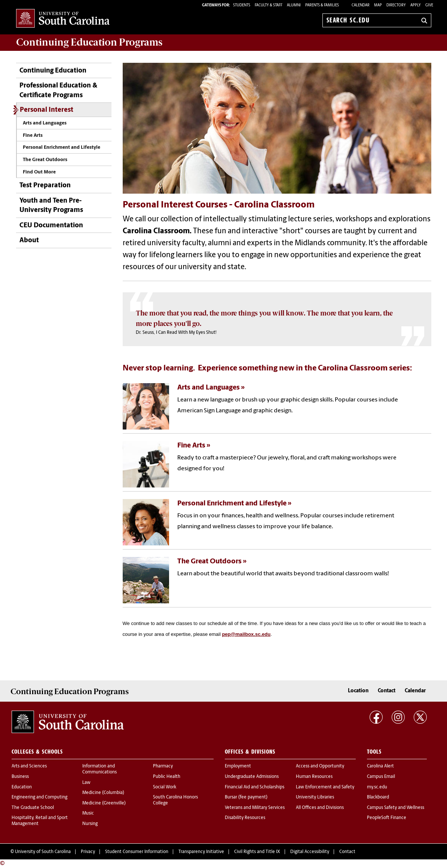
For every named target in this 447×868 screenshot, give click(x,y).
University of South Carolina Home (63, 19)
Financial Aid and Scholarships (255, 787)
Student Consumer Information (137, 852)
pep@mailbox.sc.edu (246, 634)
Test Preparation (45, 186)
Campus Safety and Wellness (396, 808)
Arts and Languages (45, 123)
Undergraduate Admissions (252, 777)
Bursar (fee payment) (246, 797)
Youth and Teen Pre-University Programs (51, 206)
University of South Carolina (43, 852)
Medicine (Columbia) (103, 793)
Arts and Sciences (29, 766)
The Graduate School (33, 808)
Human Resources (314, 777)
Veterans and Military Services (255, 808)
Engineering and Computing (39, 797)
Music (88, 813)
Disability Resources (245, 818)
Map (378, 5)
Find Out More (39, 172)
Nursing (90, 824)
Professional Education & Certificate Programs (58, 90)
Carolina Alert (380, 766)
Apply (416, 5)
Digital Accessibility (310, 852)
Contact (387, 691)
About (29, 241)
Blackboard (378, 797)
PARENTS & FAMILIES (322, 5)
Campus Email (381, 777)
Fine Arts (33, 136)
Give (429, 5)
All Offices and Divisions (320, 808)
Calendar (361, 5)
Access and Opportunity (320, 766)
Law (86, 783)
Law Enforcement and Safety (325, 787)
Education (22, 787)
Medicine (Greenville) (104, 803)
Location (358, 691)
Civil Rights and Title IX (257, 852)
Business (20, 777)
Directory (396, 5)
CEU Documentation (51, 226)
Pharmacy (163, 766)
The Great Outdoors (45, 160)
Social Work (165, 787)
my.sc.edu (377, 787)
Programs (89, 42)
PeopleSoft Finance (387, 818)
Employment (238, 766)
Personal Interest (47, 110)
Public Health (167, 777)
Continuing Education (53, 71)
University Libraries (315, 797)
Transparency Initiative (201, 852)
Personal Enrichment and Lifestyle (62, 147)
